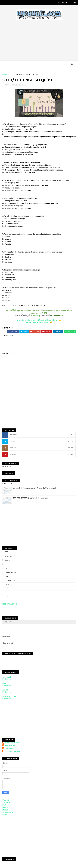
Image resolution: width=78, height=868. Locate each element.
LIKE (72, 435)
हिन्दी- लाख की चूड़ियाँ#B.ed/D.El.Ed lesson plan (31, 498)
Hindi (7, 577)
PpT (4, 805)
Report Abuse (10, 604)
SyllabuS (6, 803)
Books (8, 561)
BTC (6, 552)
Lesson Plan (10, 581)
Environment (10, 573)
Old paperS (8, 813)
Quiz (7, 589)
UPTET (7, 597)
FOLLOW (71, 442)
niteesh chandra (12, 752)
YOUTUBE (13, 455)
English (8, 569)
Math (7, 585)
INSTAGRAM (14, 448)
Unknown (9, 749)
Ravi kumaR (10, 746)
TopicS (6, 800)
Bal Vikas (9, 556)
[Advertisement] (39, 408)
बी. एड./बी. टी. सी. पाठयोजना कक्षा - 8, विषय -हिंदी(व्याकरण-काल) (34, 489)
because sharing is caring (38, 323)
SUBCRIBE (70, 455)
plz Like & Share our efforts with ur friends (38, 321)
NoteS (5, 810)
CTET (10, 75)
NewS (5, 808)
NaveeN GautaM (12, 743)
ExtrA (5, 815)
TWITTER (13, 442)
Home (5, 75)
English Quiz (18, 75)
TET (6, 593)
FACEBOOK (13, 435)
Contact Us (7, 484)
